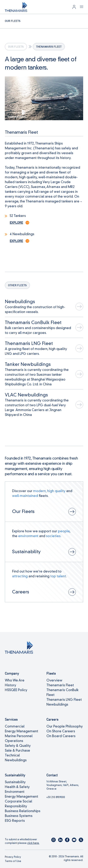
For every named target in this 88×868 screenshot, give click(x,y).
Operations (14, 741)
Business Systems (19, 816)
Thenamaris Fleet (60, 685)
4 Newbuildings (22, 234)
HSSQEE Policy (16, 690)
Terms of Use (13, 861)
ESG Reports (15, 821)
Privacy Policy (13, 857)
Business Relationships (23, 811)
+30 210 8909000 (56, 797)
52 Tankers (18, 216)
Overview (54, 680)
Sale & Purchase (17, 751)
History (10, 685)
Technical (12, 755)
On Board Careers (61, 736)
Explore (16, 223)
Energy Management (21, 731)
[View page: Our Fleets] (44, 502)
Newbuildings (57, 704)
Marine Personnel (19, 736)
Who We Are (15, 680)
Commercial (15, 726)
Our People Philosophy (65, 726)
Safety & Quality (18, 746)
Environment (15, 792)
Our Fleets (16, 47)
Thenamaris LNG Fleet (64, 700)
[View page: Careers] (44, 582)
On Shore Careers (61, 731)
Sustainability (15, 782)
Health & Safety (17, 787)
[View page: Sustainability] (44, 542)
